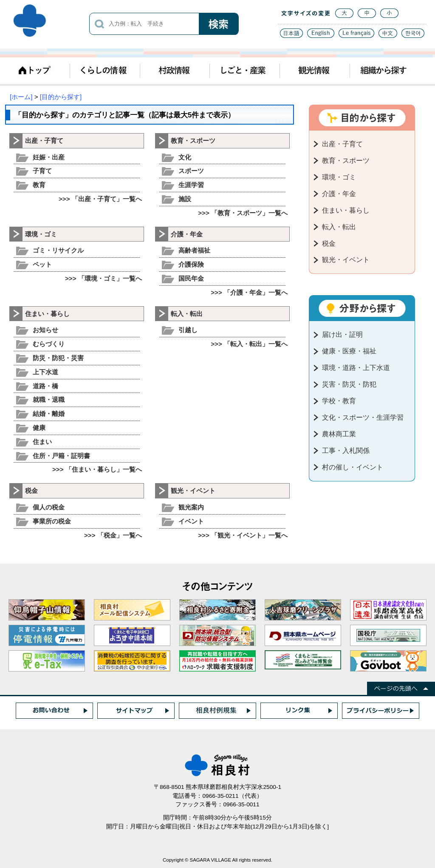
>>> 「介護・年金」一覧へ (249, 292)
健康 (39, 428)
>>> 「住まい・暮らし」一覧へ (97, 469)
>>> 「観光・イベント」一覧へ (243, 535)
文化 (185, 157)
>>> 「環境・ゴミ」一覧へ (103, 278)
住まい (42, 442)
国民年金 (191, 278)
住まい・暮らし (47, 314)
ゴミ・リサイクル (58, 250)
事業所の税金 (52, 521)
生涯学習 (191, 185)
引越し (188, 330)
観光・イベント (193, 491)
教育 (39, 185)
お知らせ (45, 330)
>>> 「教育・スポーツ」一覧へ (243, 213)
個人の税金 (49, 507)
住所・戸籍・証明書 (61, 456)
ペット (42, 264)
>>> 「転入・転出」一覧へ (249, 344)
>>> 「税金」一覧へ (113, 535)
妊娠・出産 (49, 157)
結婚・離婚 (49, 414)
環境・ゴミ (41, 234)
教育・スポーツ (193, 141)
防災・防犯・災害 (58, 358)
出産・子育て (44, 141)
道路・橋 (45, 386)
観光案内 (191, 507)
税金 (31, 491)
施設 (185, 199)
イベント (191, 521)
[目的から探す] (61, 97)
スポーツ (191, 171)
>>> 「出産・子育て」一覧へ (100, 199)
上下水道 (45, 372)
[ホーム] (21, 97)
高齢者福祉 (194, 250)
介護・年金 (187, 234)
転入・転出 (187, 314)
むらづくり (49, 344)
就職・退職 (49, 400)
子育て (42, 171)
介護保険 (191, 264)
